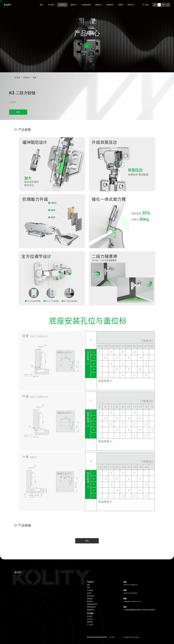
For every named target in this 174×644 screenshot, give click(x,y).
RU (163, 5)
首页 (18, 77)
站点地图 (112, 637)
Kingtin (137, 637)
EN (155, 5)
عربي (168, 5)
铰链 (35, 77)
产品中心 (26, 77)
